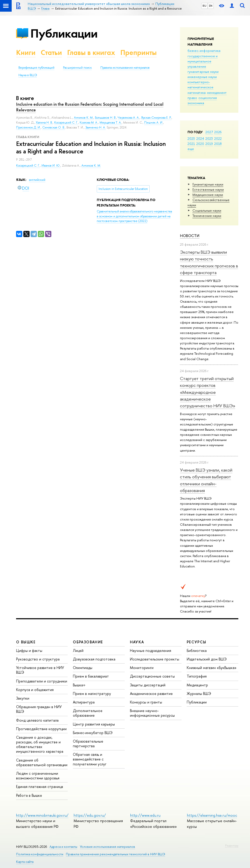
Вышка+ (79, 685)
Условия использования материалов (107, 847)
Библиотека (197, 650)
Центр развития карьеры (94, 724)
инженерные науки (202, 77)
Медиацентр (197, 685)
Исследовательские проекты (155, 659)
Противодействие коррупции (41, 729)
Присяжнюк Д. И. (28, 127)
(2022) (134, 216)
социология (208, 98)
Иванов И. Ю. (51, 166)
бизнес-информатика (204, 51)
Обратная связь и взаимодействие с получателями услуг (90, 759)
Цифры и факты (29, 650)
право (192, 98)
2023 (209, 138)
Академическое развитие (151, 693)
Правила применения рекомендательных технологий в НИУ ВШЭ (116, 854)
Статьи (51, 52)
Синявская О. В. (54, 127)
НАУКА (137, 642)
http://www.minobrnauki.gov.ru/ (42, 815)
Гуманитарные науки (208, 184)
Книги (26, 52)
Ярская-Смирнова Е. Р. (156, 118)
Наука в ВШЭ (28, 75)
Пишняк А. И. (154, 123)
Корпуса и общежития (35, 690)
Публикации (64, 33)
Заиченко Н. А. (96, 127)
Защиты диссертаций (148, 685)
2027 (209, 132)
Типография (197, 676)
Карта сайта (25, 862)
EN (211, 6)
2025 (191, 138)
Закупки (23, 698)
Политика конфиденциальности (40, 854)
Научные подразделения (151, 650)
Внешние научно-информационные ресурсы (152, 713)
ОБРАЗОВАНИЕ (88, 642)
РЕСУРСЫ (197, 642)
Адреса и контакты (63, 847)
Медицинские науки (208, 195)
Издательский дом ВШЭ (207, 659)
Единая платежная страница (40, 787)
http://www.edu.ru (145, 815)
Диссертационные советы (152, 676)
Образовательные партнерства (88, 744)
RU (204, 6)
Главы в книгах (91, 52)
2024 (200, 138)
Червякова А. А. (129, 118)
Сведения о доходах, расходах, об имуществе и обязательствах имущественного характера (40, 744)
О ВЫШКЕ (26, 642)
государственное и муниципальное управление (203, 61)
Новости (190, 236)
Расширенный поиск (77, 68)
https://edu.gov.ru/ (90, 815)
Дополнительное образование (88, 713)
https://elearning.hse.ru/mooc (212, 815)
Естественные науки (208, 189)
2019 (209, 144)
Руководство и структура (38, 659)
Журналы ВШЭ (199, 693)
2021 (191, 144)
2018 (218, 144)
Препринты (138, 52)
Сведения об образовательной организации (42, 762)
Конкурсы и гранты (146, 702)
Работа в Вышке (29, 795)
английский (37, 180)
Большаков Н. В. (106, 118)
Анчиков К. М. (91, 166)
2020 (200, 144)
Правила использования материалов (125, 68)
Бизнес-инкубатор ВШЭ (93, 733)
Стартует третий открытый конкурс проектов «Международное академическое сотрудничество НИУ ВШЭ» (208, 392)
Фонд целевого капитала (37, 720)
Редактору (232, 845)
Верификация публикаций (36, 68)
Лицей (78, 650)
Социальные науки (207, 210)
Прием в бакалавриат (91, 676)
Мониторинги (142, 668)
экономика (196, 103)
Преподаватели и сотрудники (42, 681)
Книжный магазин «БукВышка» (212, 668)
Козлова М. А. (89, 123)
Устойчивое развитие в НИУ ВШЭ (40, 670)
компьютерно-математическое (200, 84)
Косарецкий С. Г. (28, 166)
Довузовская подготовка (94, 659)
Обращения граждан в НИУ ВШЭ (39, 709)
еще (191, 149)
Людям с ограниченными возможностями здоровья (38, 776)
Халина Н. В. (44, 123)
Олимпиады (83, 668)
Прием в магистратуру (92, 693)
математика (197, 93)
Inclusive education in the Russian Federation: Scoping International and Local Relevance (90, 107)
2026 (218, 132)
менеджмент (217, 93)
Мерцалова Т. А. (111, 123)
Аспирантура (84, 702)
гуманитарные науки (203, 72)
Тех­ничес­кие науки (207, 216)
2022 (218, 138)
